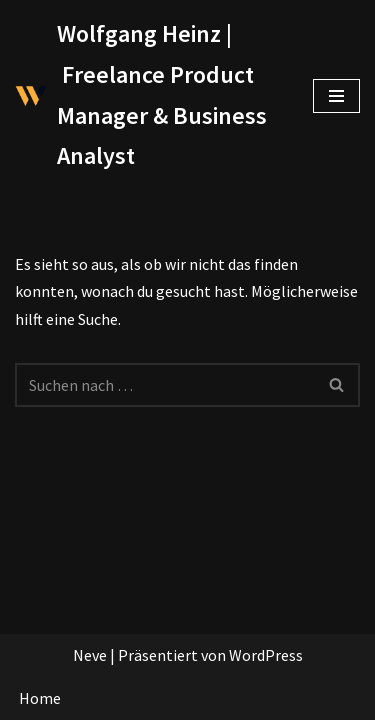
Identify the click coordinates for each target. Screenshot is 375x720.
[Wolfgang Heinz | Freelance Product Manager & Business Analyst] (149, 95)
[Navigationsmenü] (336, 96)
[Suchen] (165, 385)
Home (40, 698)
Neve (90, 655)
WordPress (266, 655)
